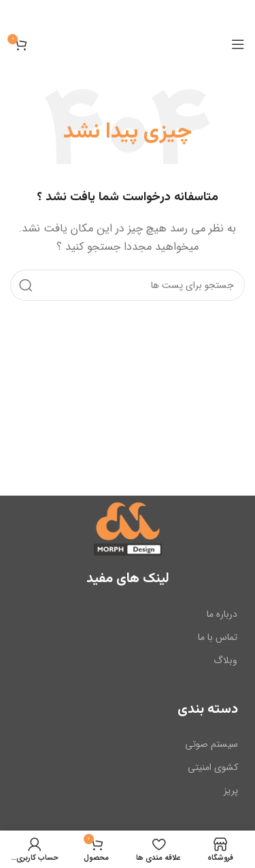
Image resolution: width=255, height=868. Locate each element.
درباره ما (222, 613)
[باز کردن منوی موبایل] (238, 44)
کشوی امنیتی (213, 767)
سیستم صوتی (211, 744)
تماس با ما (218, 637)
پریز (231, 790)
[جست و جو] (128, 285)
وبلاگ (225, 660)
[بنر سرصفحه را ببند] (17, 14)
